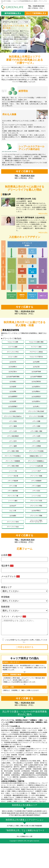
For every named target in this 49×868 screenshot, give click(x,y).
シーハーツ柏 (13, 487)
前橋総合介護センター (36, 471)
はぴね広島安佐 (36, 387)
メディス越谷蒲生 (13, 510)
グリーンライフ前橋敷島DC (36, 476)
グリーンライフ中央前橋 (36, 465)
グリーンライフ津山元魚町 (36, 420)
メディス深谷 (13, 432)
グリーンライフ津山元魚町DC (13, 426)
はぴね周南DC (36, 398)
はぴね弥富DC (13, 370)
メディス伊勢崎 (36, 459)
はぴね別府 (13, 409)
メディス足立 (36, 510)
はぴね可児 (13, 365)
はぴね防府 (13, 392)
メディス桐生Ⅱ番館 (13, 465)
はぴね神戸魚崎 (36, 376)
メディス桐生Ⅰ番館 (36, 443)
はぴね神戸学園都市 (36, 381)
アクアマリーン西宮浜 (36, 353)
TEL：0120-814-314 (36, 7)
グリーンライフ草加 (36, 526)
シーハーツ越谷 (13, 521)
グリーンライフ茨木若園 (36, 426)
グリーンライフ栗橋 (36, 537)
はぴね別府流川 (36, 404)
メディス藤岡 (13, 459)
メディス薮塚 (13, 437)
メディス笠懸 (36, 432)
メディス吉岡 (36, 448)
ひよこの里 (13, 532)
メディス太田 (13, 443)
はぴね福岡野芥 (13, 404)
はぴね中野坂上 (36, 532)
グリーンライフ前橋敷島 (13, 476)
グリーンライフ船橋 (36, 493)
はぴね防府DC (36, 392)
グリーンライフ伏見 (36, 521)
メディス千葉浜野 (13, 499)
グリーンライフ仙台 (13, 550)
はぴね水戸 (13, 526)
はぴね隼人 (36, 415)
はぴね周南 (13, 398)
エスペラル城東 (13, 348)
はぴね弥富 (36, 365)
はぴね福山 (13, 387)
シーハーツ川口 (36, 515)
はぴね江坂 (36, 370)
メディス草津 (36, 454)
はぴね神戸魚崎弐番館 (13, 381)
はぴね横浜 (13, 537)
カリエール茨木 (13, 359)
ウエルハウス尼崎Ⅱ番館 (36, 342)
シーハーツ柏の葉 (13, 493)
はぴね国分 (13, 420)
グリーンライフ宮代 (13, 545)
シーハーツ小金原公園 (36, 482)
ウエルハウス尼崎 (13, 342)
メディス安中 (13, 454)
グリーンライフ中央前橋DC (13, 471)
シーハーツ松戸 (36, 487)
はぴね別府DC (36, 409)
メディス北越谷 (36, 504)
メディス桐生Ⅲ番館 (13, 482)
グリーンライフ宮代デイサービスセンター (36, 544)
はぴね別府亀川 (13, 415)
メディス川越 (13, 504)
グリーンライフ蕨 (13, 515)
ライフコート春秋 (36, 348)
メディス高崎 (36, 437)
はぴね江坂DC (13, 376)
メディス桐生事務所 (13, 448)
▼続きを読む (43, 214)
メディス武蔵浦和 (36, 499)
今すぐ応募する (24, 171)
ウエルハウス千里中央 (36, 359)
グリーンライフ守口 (13, 353)
